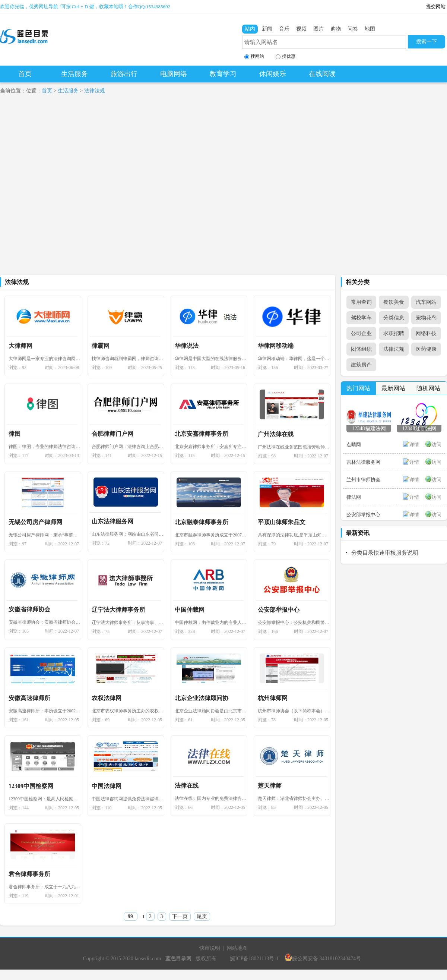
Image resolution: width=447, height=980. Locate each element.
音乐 (284, 29)
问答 (353, 29)
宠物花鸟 (426, 318)
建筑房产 (361, 365)
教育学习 (223, 74)
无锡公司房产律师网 (35, 522)
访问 (437, 445)
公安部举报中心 (279, 610)
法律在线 (187, 786)
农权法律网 (107, 698)
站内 (250, 29)
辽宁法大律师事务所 (118, 610)
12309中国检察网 (31, 786)
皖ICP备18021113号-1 (254, 959)
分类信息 (394, 318)
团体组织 (361, 349)
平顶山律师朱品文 (282, 522)
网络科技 (426, 333)
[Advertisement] (83, 188)
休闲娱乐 (273, 74)
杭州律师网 (273, 698)
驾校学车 (361, 318)
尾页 (202, 916)
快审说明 (210, 948)
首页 (25, 74)
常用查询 (361, 302)
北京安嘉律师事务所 (202, 434)
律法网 (354, 497)
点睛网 (354, 445)
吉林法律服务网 (363, 462)
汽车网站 (426, 302)
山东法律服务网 (112, 521)
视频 (301, 29)
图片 (318, 29)
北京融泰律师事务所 (202, 522)
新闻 (267, 29)
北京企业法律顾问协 (202, 698)
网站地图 (237, 948)
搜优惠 (286, 56)
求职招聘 (394, 333)
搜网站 (254, 56)
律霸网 (101, 346)
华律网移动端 (276, 346)
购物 (336, 29)
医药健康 (426, 349)
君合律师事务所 (29, 874)
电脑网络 (174, 74)
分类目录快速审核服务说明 (385, 553)
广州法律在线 (276, 434)
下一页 (180, 916)
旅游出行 (124, 74)
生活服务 (74, 74)
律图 (15, 434)
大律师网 (20, 346)
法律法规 (95, 91)
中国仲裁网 (190, 610)
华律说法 (187, 346)
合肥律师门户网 (112, 434)
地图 (370, 29)
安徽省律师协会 (29, 609)
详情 (414, 445)
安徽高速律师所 (29, 698)
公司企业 (361, 333)
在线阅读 (322, 74)
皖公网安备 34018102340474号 (323, 959)
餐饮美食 (394, 302)
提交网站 (436, 7)
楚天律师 (270, 786)
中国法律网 (107, 786)
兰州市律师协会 (363, 480)
